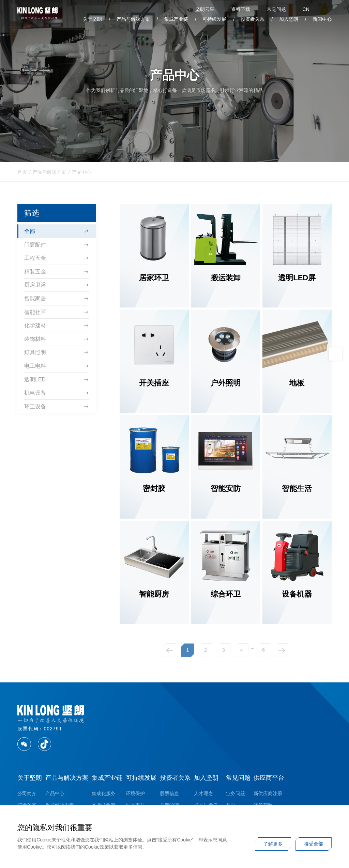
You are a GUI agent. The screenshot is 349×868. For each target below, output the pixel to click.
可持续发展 (214, 19)
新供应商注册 (268, 793)
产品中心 (81, 175)
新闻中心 (322, 19)
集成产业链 (176, 19)
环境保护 (135, 793)
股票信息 (169, 793)
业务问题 (236, 793)
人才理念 (203, 793)
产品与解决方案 (133, 19)
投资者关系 (253, 19)
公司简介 (27, 793)
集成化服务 (104, 793)
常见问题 (238, 778)
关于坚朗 (92, 19)
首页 (22, 175)
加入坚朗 (289, 19)
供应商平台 (269, 778)
